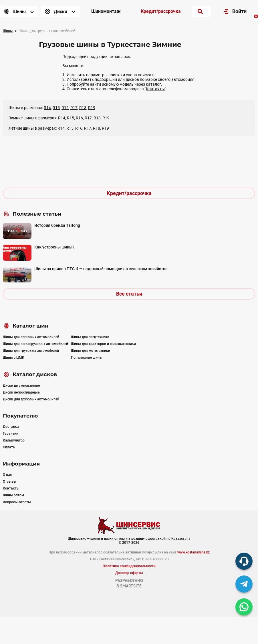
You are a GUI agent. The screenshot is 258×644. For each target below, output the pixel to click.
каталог (153, 84)
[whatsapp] (244, 607)
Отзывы (10, 482)
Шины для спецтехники (90, 337)
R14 (47, 108)
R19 (92, 108)
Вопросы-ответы (17, 502)
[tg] (244, 584)
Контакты (155, 89)
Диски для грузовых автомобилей (31, 399)
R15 (56, 108)
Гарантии (11, 434)
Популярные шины (87, 358)
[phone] (244, 561)
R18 (83, 108)
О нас (7, 475)
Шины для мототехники (91, 351)
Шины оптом (13, 495)
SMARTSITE (131, 586)
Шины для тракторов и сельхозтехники (103, 344)
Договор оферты (129, 573)
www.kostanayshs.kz (193, 552)
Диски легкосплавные (21, 392)
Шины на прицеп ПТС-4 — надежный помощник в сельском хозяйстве (101, 269)
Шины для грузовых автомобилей (31, 351)
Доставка (11, 427)
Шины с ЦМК (14, 358)
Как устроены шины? (54, 247)
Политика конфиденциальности (129, 566)
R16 (65, 108)
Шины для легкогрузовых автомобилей (35, 344)
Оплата (9, 447)
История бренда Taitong (57, 225)
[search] (200, 11)
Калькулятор (14, 440)
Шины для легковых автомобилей (31, 337)
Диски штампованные (21, 386)
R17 (74, 108)
